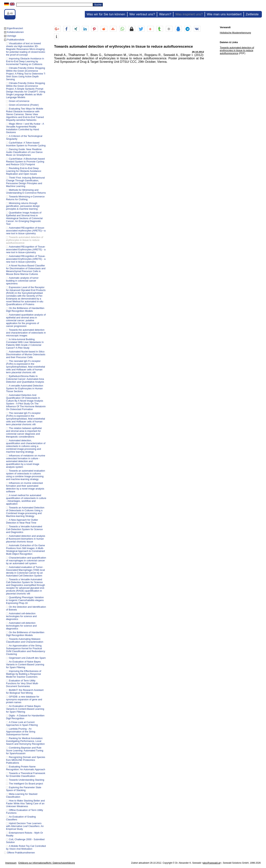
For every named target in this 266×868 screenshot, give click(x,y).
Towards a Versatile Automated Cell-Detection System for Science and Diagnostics (24, 529)
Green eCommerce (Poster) (24, 105)
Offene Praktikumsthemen (21, 853)
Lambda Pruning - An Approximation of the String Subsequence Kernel (21, 732)
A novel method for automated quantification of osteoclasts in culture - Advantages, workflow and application (26, 500)
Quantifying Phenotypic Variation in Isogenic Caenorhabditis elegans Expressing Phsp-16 (25, 600)
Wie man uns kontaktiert (224, 14)
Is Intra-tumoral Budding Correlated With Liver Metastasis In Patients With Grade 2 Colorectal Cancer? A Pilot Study (25, 344)
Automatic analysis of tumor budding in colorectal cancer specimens (22, 281)
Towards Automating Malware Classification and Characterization (25, 640)
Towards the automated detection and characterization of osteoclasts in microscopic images (26, 333)
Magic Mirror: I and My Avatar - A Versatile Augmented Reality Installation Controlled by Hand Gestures (25, 128)
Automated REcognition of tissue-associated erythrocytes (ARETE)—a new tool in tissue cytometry (26, 231)
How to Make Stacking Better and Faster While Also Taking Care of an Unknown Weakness (25, 803)
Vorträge (12, 36)
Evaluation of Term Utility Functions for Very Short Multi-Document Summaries (22, 683)
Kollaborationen (15, 32)
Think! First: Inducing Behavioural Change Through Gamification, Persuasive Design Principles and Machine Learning (25, 182)
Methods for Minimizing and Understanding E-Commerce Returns (26, 191)
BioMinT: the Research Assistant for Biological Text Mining (25, 691)
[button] (57, 29)
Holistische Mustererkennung (235, 33)
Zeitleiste (252, 14)
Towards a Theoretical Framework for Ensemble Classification (26, 775)
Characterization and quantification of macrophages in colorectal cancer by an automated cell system (26, 560)
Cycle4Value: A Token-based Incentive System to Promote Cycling (26, 144)
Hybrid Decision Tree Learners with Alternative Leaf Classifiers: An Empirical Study (25, 826)
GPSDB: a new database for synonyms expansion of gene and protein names (24, 699)
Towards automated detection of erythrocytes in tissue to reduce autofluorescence (25, 240)
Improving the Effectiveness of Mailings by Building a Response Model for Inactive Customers (24, 674)
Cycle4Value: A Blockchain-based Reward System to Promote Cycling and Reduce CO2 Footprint (25, 162)
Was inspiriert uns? (189, 14)
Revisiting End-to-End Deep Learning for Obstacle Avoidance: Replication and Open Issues (24, 171)
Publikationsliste (16, 40)
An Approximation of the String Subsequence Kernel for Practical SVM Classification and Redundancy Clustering (26, 650)
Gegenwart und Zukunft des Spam (27, 658)
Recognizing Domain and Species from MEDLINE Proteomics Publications (26, 760)
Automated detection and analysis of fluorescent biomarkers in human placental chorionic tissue (26, 539)
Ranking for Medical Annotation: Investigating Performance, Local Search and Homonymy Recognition (25, 741)
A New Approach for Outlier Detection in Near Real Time (22, 521)
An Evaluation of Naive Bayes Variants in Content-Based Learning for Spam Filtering (25, 664)
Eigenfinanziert (15, 28)
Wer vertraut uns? (142, 14)
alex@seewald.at (212, 863)
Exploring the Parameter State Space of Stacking (24, 789)
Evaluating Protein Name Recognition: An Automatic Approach (26, 768)
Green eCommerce (19, 101)
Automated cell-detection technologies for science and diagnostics (21, 616)
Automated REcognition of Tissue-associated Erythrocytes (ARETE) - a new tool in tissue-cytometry (26, 249)
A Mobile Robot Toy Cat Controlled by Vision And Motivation (26, 847)
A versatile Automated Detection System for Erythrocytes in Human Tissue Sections (25, 388)
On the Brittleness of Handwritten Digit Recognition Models (25, 310)
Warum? (165, 14)
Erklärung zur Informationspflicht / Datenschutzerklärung (47, 863)
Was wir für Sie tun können (106, 14)
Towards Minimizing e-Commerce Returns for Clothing (25, 198)
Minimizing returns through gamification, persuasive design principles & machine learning (23, 206)
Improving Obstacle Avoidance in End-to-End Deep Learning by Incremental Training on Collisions (25, 61)
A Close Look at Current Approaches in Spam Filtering (22, 724)
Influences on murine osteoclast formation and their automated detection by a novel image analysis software (25, 487)
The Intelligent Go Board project (26, 784)
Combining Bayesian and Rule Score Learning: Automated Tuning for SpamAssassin (25, 750)
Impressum (11, 863)
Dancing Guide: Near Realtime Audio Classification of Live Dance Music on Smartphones (24, 152)
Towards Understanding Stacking (27, 780)
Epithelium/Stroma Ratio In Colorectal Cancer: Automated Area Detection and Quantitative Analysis (25, 379)
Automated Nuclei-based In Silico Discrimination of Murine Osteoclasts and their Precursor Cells (26, 354)
